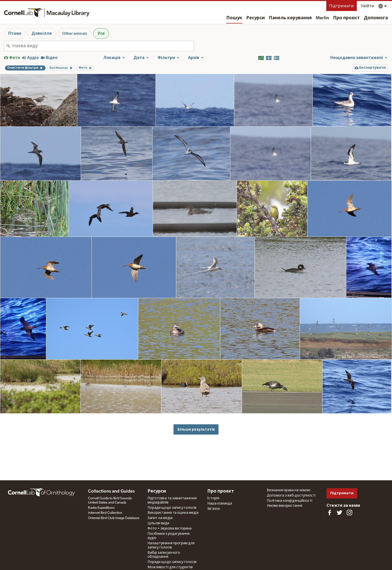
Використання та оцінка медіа (173, 513)
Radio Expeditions (101, 508)
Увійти (367, 6)
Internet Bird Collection (105, 513)
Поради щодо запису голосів (172, 508)
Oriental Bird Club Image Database (114, 518)
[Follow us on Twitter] (339, 513)
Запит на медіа (160, 518)
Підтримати (341, 6)
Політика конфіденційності (289, 501)
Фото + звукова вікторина (169, 529)
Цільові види (158, 523)
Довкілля (42, 33)
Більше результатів (196, 429)
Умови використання (284, 506)
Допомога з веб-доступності (291, 496)
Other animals (75, 33)
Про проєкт (346, 18)
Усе (101, 33)
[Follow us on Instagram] (349, 513)
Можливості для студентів (170, 567)
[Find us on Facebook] (329, 513)
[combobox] (103, 46)
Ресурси (255, 18)
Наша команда (220, 504)
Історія (213, 498)
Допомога (376, 18)
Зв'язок (214, 509)
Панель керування (290, 18)
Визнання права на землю (289, 490)
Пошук (234, 18)
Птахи (15, 33)
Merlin (322, 18)
